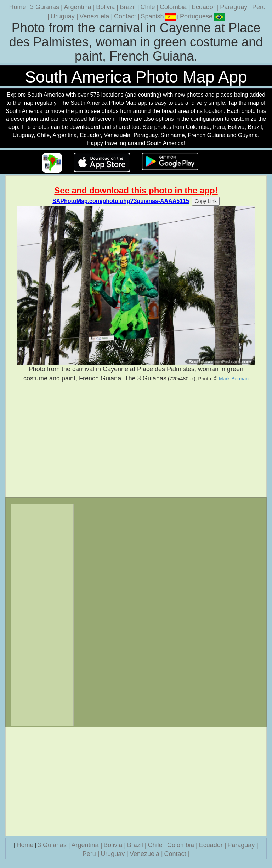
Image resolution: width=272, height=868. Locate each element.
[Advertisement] (136, 440)
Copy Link (206, 201)
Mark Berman (234, 379)
